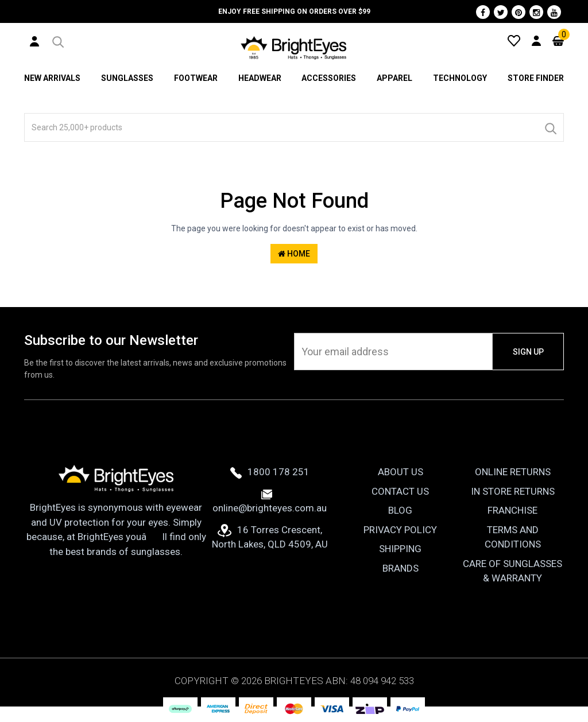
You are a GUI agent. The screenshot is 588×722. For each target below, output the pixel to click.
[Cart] (558, 40)
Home (294, 254)
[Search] (550, 127)
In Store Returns (513, 491)
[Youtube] (554, 12)
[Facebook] (483, 12)
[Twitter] (501, 12)
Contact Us (400, 491)
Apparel (394, 78)
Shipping (400, 549)
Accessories (329, 78)
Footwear (196, 78)
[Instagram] (536, 12)
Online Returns (513, 472)
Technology (460, 78)
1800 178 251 (270, 472)
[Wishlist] (514, 40)
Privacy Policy (400, 530)
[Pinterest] (519, 12)
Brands (401, 568)
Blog (400, 510)
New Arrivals (52, 78)
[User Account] (34, 41)
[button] (57, 40)
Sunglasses (127, 78)
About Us (401, 472)
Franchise (512, 510)
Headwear (260, 78)
